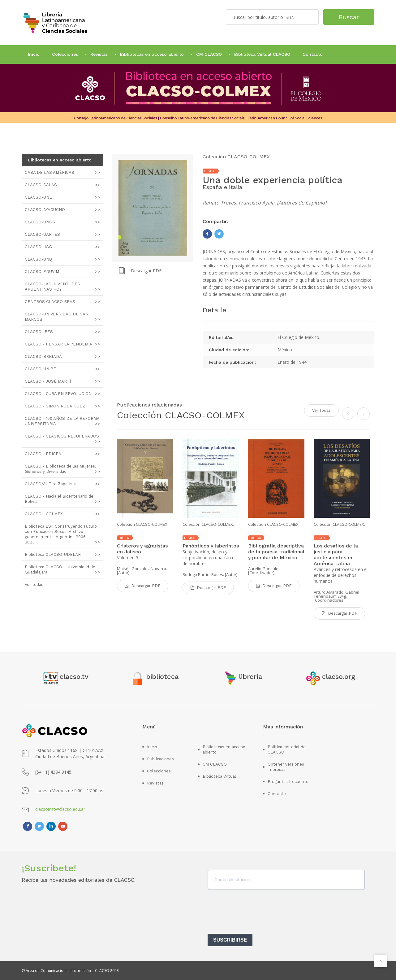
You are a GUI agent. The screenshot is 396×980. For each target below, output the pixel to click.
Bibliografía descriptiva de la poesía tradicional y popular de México (276, 552)
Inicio (34, 54)
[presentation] (255, 914)
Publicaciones (160, 759)
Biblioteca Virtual (219, 776)
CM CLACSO (209, 54)
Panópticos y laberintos (211, 546)
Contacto (313, 54)
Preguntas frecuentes (289, 782)
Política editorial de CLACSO (287, 749)
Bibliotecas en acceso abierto (152, 54)
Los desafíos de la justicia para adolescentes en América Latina (336, 555)
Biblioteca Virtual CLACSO (262, 54)
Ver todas (321, 410)
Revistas (99, 54)
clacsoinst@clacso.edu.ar (60, 809)
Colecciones (65, 54)
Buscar (349, 17)
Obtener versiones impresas (286, 767)
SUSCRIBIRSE (230, 940)
